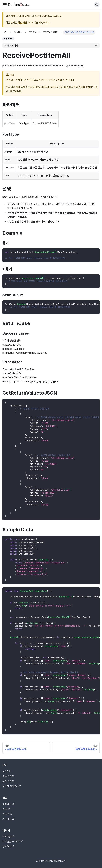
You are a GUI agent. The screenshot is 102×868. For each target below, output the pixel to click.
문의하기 (8, 847)
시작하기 (7, 771)
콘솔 (6, 809)
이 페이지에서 (11, 46)
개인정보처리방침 (13, 842)
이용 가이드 (8, 776)
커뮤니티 (8, 819)
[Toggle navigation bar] (5, 5)
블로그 (7, 814)
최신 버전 (22, 23)
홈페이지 (8, 804)
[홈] (5, 32)
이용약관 (8, 837)
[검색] (97, 5)
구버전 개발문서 (12, 786)
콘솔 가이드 (8, 781)
